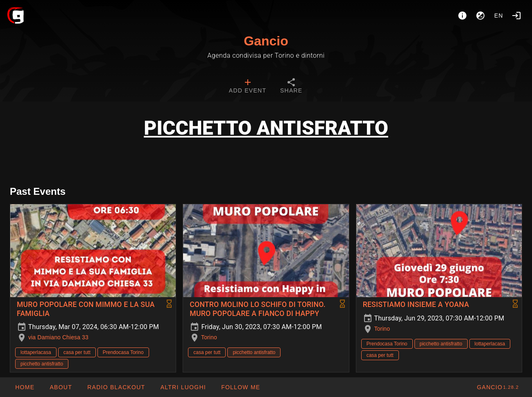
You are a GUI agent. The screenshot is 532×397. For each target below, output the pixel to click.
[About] (462, 16)
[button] (183, 387)
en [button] (499, 16)
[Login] (516, 16)
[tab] (248, 87)
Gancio (266, 41)
